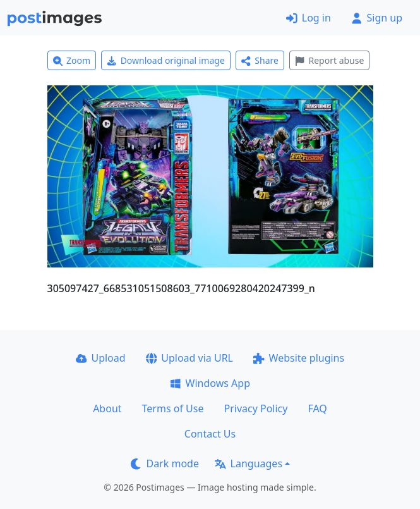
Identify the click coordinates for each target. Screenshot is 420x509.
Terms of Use (173, 408)
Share (260, 60)
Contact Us (210, 434)
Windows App (210, 383)
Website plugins (299, 358)
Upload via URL (189, 358)
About (107, 408)
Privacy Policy (255, 408)
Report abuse (329, 60)
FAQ (317, 408)
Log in (309, 18)
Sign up (377, 18)
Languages (249, 463)
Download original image (166, 60)
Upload (101, 358)
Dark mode (165, 463)
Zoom (72, 60)
